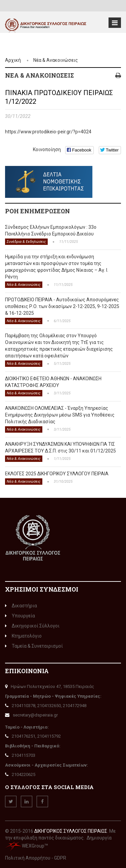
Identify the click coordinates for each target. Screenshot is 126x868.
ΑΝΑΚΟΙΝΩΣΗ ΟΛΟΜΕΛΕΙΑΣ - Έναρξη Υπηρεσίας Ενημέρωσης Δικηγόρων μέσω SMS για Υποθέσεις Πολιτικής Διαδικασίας (60, 415)
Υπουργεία (20, 616)
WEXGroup (25, 846)
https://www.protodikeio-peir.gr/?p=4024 (48, 132)
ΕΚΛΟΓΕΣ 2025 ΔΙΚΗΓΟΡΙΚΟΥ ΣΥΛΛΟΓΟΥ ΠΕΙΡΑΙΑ (57, 474)
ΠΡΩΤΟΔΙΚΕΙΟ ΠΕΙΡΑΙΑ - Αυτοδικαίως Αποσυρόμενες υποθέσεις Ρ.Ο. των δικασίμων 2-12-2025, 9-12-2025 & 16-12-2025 (62, 306)
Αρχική (13, 60)
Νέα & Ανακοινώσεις (56, 60)
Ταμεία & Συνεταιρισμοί (34, 646)
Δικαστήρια (21, 606)
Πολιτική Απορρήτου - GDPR (36, 858)
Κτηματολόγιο (23, 636)
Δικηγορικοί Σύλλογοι (32, 626)
